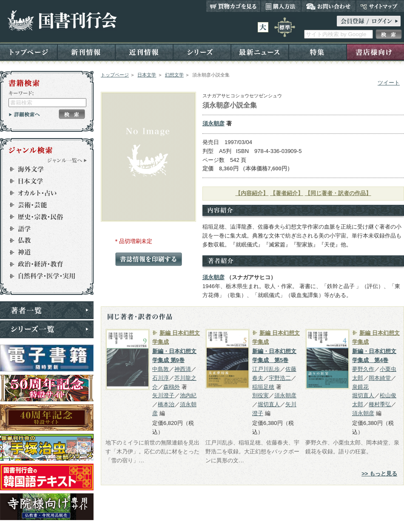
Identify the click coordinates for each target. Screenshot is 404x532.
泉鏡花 (360, 387)
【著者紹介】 (287, 193)
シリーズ (202, 52)
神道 (43, 252)
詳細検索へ (24, 114)
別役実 (260, 395)
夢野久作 (363, 369)
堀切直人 (269, 404)
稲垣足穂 (263, 387)
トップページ (29, 52)
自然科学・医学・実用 (43, 276)
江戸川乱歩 (266, 369)
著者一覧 (47, 310)
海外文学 (43, 169)
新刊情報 (86, 52)
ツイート (389, 83)
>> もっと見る (379, 474)
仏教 (43, 241)
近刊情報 (144, 52)
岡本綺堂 (380, 378)
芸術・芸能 (43, 205)
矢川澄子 (163, 395)
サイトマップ (380, 6)
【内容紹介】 (252, 193)
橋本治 (166, 404)
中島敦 (161, 369)
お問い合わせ (329, 6)
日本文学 (147, 75)
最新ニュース (260, 52)
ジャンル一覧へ (67, 160)
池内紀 (188, 395)
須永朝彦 (213, 123)
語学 (43, 229)
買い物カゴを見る (233, 6)
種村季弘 (380, 404)
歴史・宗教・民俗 (43, 217)
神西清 (183, 369)
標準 (285, 27)
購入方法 (281, 6)
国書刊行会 (62, 21)
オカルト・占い (43, 193)
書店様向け (375, 52)
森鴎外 (172, 387)
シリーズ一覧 (47, 329)
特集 (318, 52)
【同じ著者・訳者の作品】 (338, 193)
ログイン (369, 21)
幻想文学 (174, 75)
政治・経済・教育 (43, 264)
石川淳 (161, 378)
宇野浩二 (280, 378)
